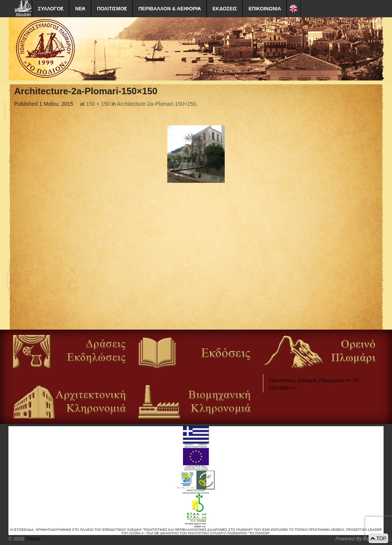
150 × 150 (98, 104)
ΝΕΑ (80, 9)
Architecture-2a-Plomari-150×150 (156, 104)
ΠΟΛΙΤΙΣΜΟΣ (112, 9)
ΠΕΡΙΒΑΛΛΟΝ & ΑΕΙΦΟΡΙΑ (170, 9)
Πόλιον (32, 539)
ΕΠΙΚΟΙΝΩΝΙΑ (265, 9)
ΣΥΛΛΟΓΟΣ (51, 9)
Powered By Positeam (359, 539)
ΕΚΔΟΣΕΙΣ (225, 9)
